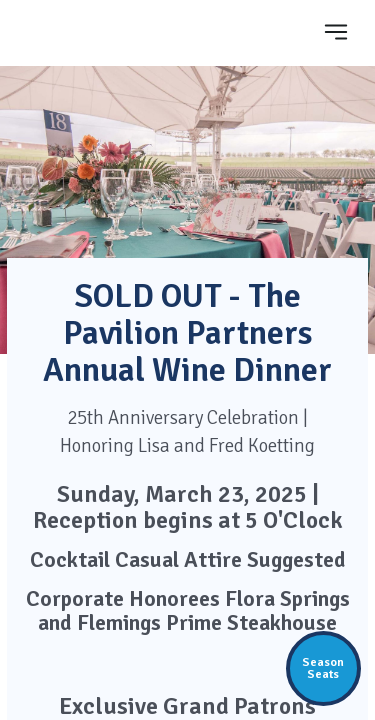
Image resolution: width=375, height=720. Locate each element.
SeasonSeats (323, 668)
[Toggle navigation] (336, 31)
